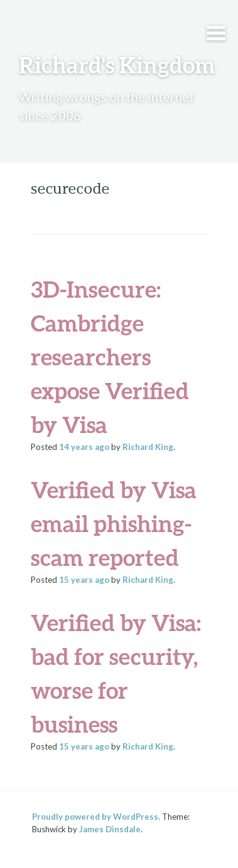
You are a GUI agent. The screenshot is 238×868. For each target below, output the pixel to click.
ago (84, 447)
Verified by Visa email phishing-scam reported (114, 523)
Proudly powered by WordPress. (96, 817)
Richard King (148, 447)
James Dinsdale (110, 829)
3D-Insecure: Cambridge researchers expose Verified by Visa (110, 357)
